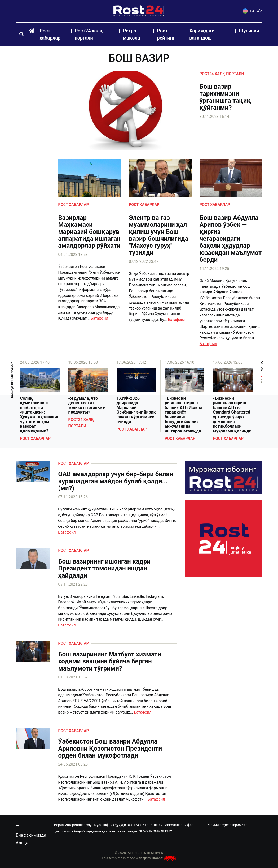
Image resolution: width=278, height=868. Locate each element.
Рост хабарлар (50, 34)
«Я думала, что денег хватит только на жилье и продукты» (87, 405)
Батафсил (99, 318)
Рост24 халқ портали (89, 34)
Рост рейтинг (166, 34)
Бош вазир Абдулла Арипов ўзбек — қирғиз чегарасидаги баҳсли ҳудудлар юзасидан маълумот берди (231, 239)
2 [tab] (262, 379)
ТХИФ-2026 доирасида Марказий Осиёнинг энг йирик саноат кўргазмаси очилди (136, 410)
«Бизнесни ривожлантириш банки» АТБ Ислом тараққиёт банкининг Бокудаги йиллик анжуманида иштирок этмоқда (183, 415)
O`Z (259, 11)
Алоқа (22, 843)
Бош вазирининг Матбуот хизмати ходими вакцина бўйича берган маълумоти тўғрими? (109, 661)
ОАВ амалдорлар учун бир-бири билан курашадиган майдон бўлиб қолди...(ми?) (116, 481)
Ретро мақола (132, 34)
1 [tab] (262, 376)
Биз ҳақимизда (31, 835)
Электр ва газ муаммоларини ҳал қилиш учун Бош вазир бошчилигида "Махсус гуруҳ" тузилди (159, 235)
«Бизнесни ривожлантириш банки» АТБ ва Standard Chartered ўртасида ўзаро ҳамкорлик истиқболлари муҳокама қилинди (232, 415)
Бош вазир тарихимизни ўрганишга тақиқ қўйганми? (225, 97)
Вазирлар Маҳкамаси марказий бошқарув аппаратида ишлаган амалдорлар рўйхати (89, 232)
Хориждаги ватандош (202, 34)
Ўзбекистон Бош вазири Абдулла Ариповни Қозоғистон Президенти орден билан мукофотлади (110, 748)
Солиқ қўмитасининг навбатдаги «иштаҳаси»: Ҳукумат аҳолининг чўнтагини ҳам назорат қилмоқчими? (39, 415)
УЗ (248, 11)
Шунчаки (249, 31)
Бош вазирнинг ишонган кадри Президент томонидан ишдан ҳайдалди (104, 568)
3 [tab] (262, 382)
